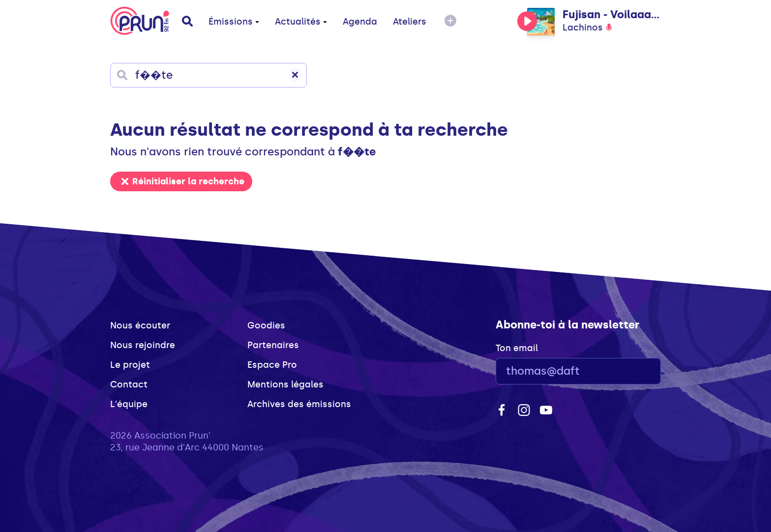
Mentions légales (285, 384)
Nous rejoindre (143, 345)
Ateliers (410, 22)
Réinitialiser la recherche (183, 181)
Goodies (266, 325)
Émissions (234, 22)
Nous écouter (140, 325)
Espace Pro (272, 365)
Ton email (517, 348)
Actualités (301, 22)
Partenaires (273, 345)
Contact (129, 384)
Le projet (130, 365)
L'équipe (129, 404)
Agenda (360, 22)
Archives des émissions (299, 404)
